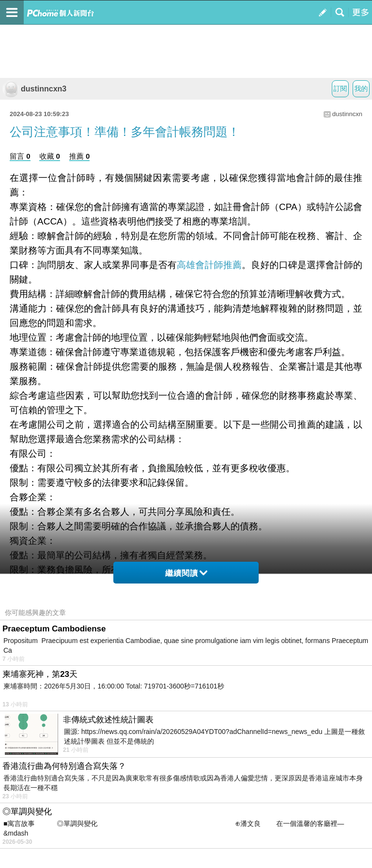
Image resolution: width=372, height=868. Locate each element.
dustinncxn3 (34, 89)
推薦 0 (80, 156)
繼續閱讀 (186, 573)
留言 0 (20, 156)
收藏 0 (50, 156)
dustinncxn (347, 114)
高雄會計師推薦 (209, 265)
